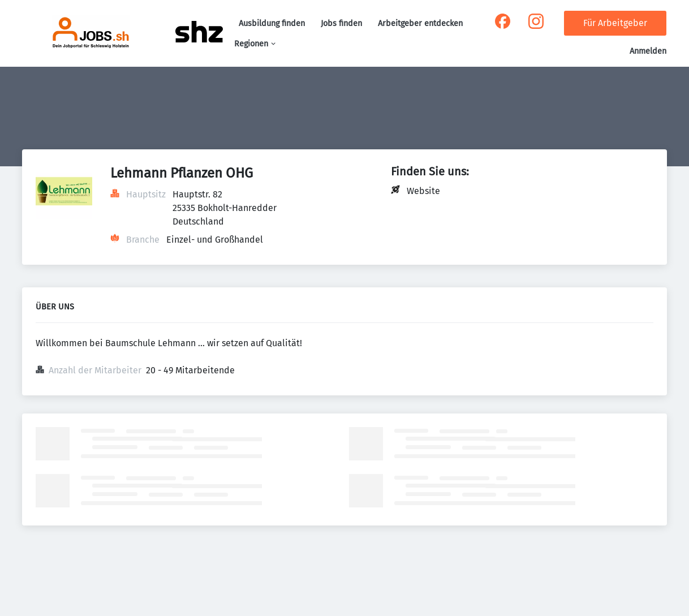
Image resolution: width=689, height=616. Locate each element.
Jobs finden (341, 23)
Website (423, 191)
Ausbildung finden (272, 23)
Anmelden (648, 51)
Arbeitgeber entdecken (420, 23)
